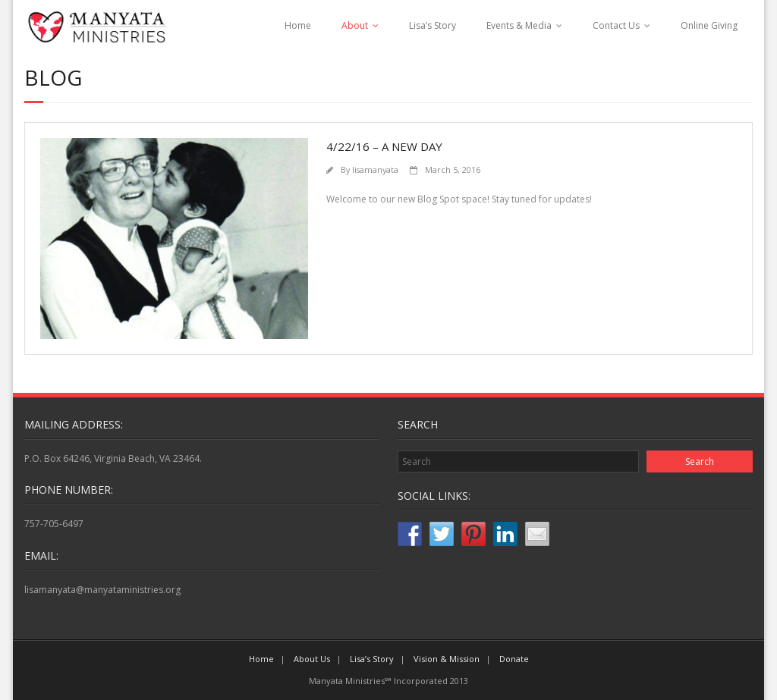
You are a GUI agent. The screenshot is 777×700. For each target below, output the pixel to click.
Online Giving (709, 25)
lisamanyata (375, 170)
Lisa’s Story (433, 25)
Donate (514, 659)
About (355, 25)
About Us (312, 659)
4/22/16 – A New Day (384, 146)
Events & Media (519, 25)
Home (298, 25)
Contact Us (616, 25)
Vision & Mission (447, 659)
